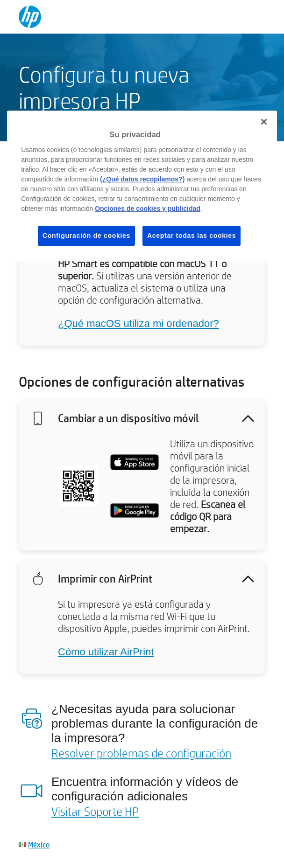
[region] (142, 186)
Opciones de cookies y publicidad (148, 208)
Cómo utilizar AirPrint (106, 652)
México (39, 844)
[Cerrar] (264, 122)
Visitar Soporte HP (95, 811)
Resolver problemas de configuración (141, 753)
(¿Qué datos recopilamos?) (142, 179)
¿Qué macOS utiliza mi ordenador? (138, 323)
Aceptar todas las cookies (192, 236)
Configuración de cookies (86, 236)
